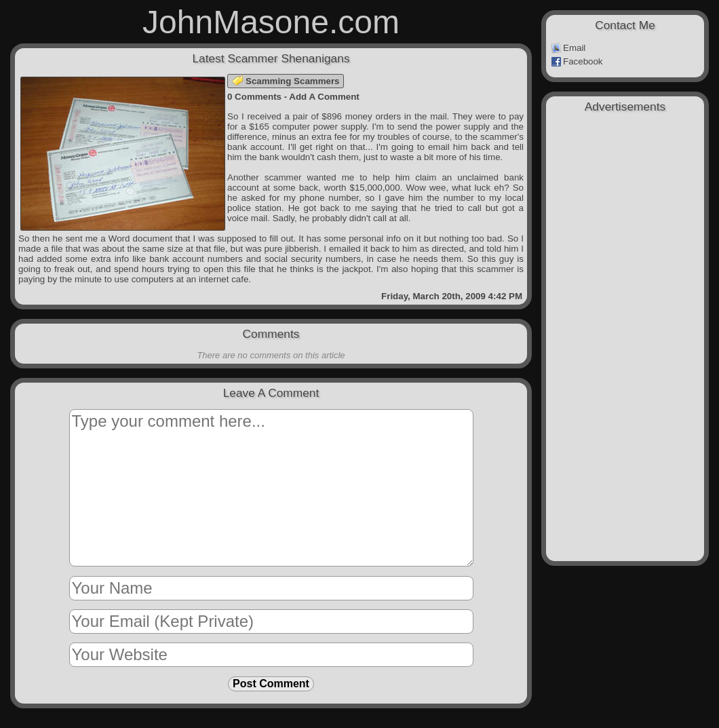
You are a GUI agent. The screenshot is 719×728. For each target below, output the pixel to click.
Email (568, 48)
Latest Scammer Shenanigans (271, 58)
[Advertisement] (625, 191)
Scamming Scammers (286, 81)
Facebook (577, 62)
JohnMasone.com (271, 22)
